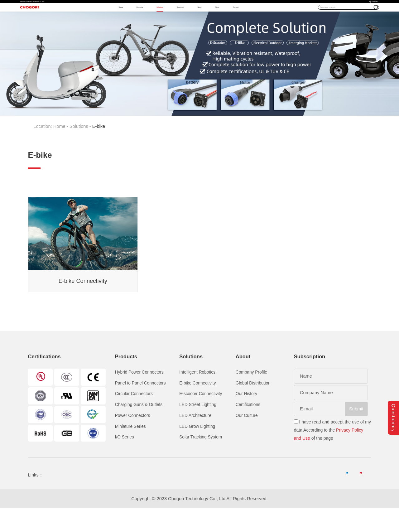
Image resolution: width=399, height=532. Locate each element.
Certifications (248, 428)
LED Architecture (195, 439)
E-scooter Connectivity (201, 417)
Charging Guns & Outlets (139, 428)
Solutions (168, 22)
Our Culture (247, 439)
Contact (287, 22)
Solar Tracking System (201, 460)
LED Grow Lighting (197, 450)
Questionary (393, 410)
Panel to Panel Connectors (140, 406)
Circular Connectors (134, 417)
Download (203, 22)
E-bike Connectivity (197, 406)
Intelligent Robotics (197, 395)
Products (135, 22)
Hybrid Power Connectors (139, 395)
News (233, 22)
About (259, 22)
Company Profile (251, 395)
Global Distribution (253, 406)
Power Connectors (133, 439)
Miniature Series (130, 450)
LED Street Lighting (198, 428)
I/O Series (125, 460)
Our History (246, 417)
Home (106, 22)
